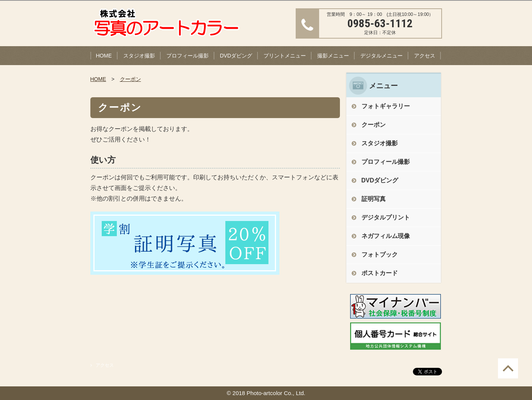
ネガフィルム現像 (386, 236)
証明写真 (374, 199)
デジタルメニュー (382, 56)
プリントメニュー (285, 56)
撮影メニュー (333, 56)
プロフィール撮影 (188, 56)
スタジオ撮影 (139, 56)
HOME (104, 56)
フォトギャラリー (386, 106)
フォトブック (380, 254)
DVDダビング (236, 56)
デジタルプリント (386, 217)
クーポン (130, 79)
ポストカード (380, 273)
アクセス (425, 56)
